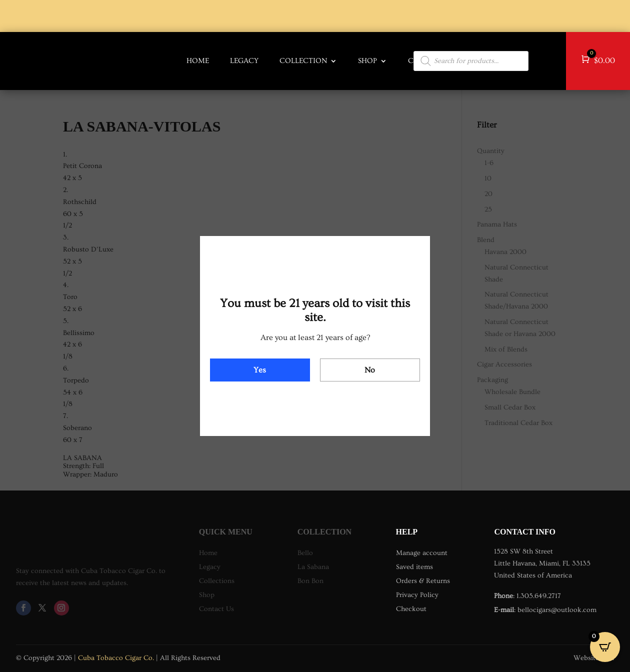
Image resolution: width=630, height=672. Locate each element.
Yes (260, 370)
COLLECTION (303, 61)
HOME (198, 61)
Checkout (411, 609)
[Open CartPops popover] (605, 647)
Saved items (414, 567)
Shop (367, 61)
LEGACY (244, 61)
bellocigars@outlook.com (557, 610)
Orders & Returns (423, 581)
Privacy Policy (417, 595)
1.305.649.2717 (539, 596)
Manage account (422, 553)
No (370, 370)
